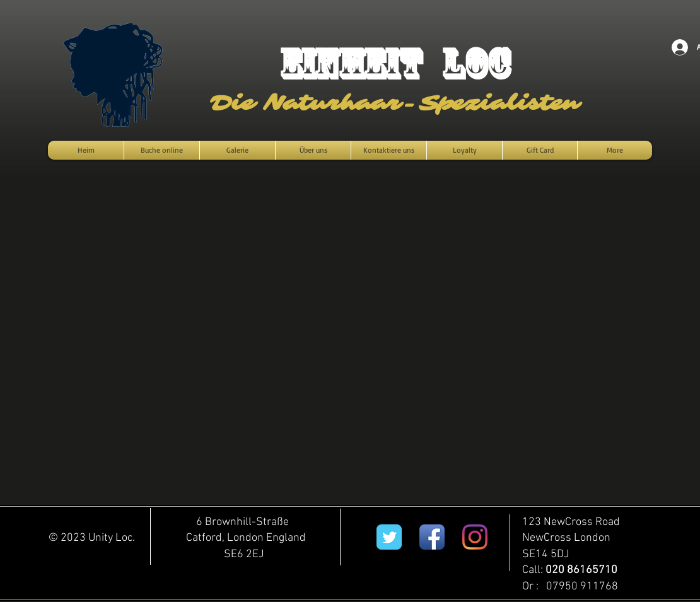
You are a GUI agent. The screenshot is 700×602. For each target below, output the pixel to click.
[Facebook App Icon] (432, 537)
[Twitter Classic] (389, 537)
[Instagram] (475, 537)
